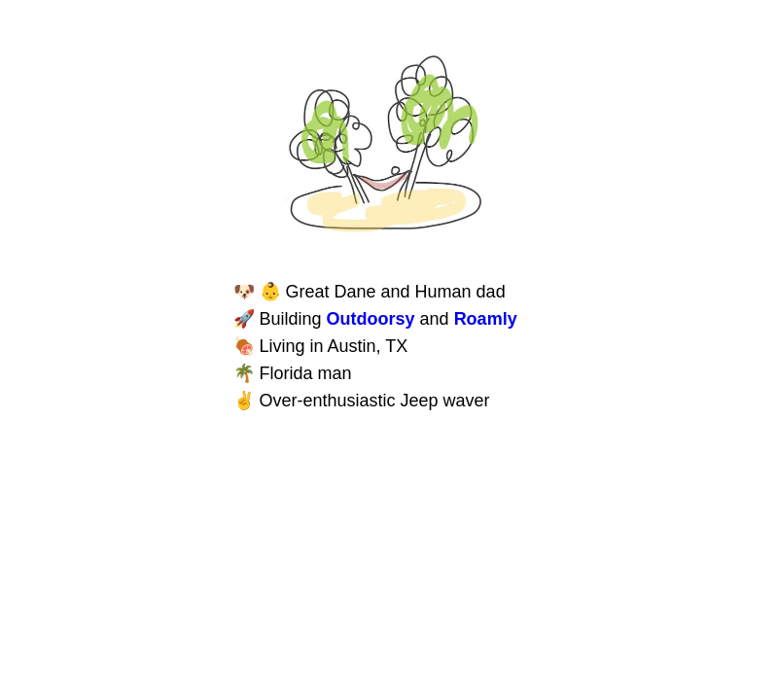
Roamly (486, 319)
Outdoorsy (371, 319)
